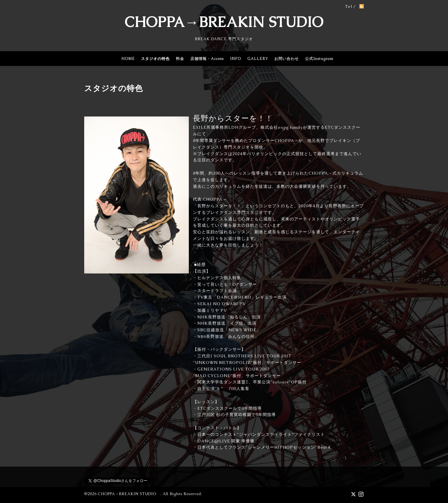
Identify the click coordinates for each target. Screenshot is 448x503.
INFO (235, 59)
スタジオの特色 (155, 59)
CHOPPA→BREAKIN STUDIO (224, 22)
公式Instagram (319, 59)
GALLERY (258, 59)
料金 (180, 59)
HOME (128, 59)
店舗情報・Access (207, 59)
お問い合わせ (287, 59)
